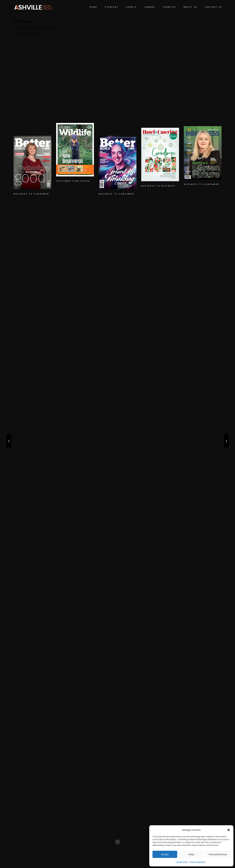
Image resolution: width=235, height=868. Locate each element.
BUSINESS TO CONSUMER (31, 194)
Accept (165, 854)
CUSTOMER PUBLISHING (73, 181)
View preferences (218, 854)
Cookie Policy (182, 862)
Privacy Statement (197, 862)
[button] (229, 830)
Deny (191, 854)
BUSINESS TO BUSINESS (158, 186)
